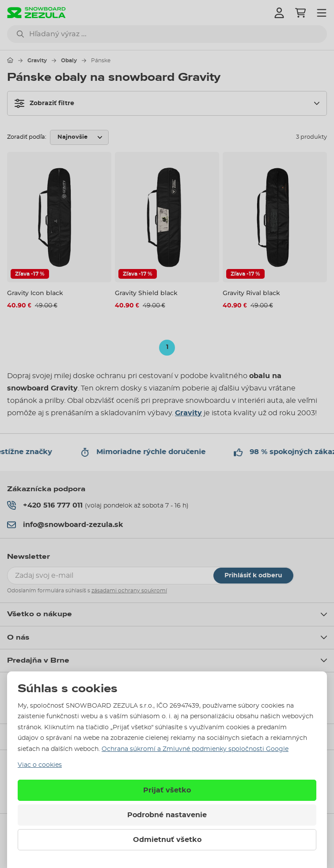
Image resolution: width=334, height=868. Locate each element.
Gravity (37, 61)
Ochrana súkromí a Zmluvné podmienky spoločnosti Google (195, 749)
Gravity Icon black (35, 293)
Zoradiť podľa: (27, 137)
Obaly (69, 61)
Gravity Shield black (146, 293)
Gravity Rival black (251, 293)
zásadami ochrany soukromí (129, 591)
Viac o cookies (40, 765)
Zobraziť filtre (44, 103)
